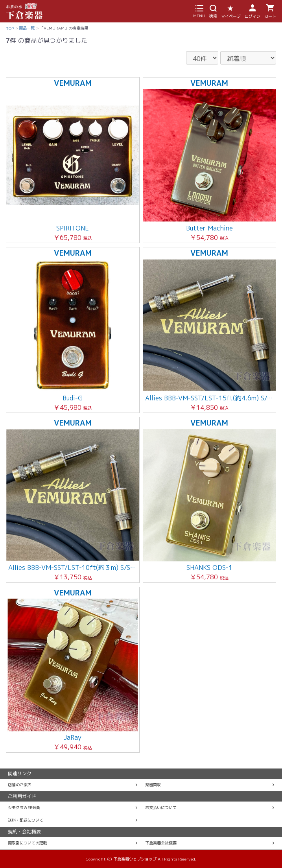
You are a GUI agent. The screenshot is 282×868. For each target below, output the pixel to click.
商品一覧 (27, 28)
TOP (10, 28)
